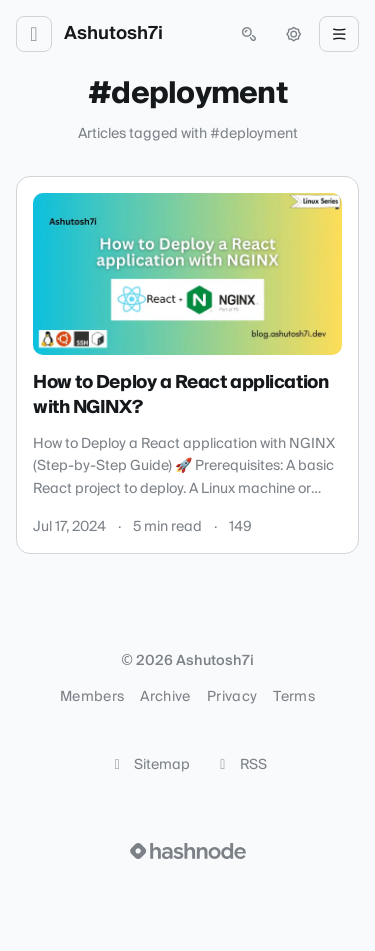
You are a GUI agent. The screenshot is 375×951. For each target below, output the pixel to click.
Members (92, 697)
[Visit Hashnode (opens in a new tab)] (188, 851)
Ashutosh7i (113, 34)
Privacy (232, 697)
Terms (294, 697)
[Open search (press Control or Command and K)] (249, 34)
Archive (165, 697)
